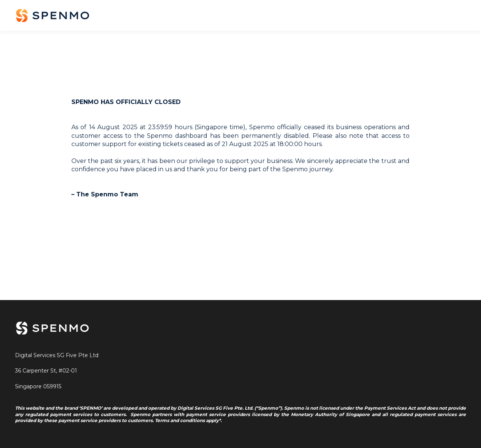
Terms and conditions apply (187, 420)
